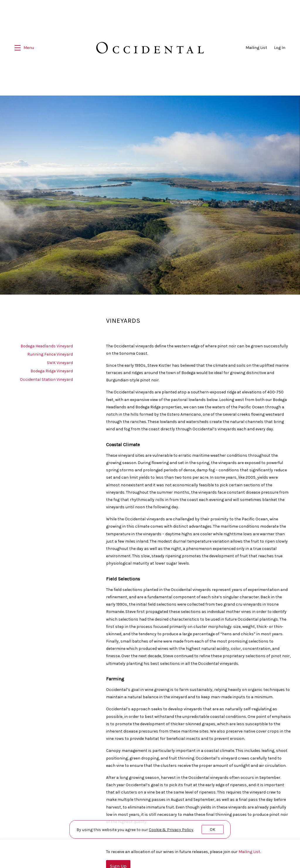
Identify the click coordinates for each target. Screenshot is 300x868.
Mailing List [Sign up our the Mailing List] (249, 849)
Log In (280, 48)
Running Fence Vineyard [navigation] (50, 352)
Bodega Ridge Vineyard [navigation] (52, 369)
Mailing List (256, 48)
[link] (171, 830)
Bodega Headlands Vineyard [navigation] (47, 343)
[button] (24, 48)
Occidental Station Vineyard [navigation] (46, 377)
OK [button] (213, 829)
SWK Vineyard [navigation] (60, 360)
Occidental (150, 48)
